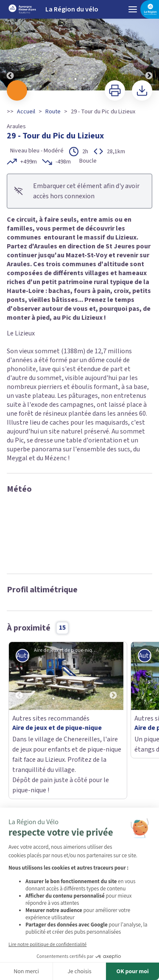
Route (53, 112)
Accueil (26, 112)
